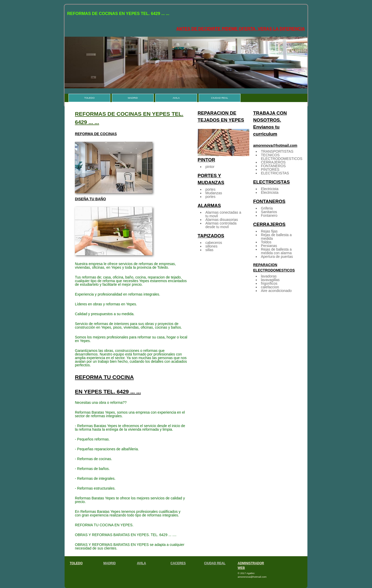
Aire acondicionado (276, 291)
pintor (210, 167)
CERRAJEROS (273, 162)
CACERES (178, 563)
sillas (209, 250)
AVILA (176, 98)
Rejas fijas (269, 231)
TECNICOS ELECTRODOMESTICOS (282, 157)
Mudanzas (214, 193)
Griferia (267, 208)
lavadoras (269, 276)
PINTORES (270, 169)
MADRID (133, 98)
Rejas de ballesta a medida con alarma (276, 251)
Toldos (266, 242)
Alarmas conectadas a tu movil (223, 214)
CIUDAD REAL (220, 98)
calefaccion (270, 287)
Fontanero (269, 215)
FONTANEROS (273, 166)
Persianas (269, 246)
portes (210, 189)
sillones (211, 246)
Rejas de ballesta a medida (276, 237)
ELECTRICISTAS (275, 173)
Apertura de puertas (277, 257)
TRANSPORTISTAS (277, 151)
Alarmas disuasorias (222, 220)
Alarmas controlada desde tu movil (221, 225)
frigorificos (269, 283)
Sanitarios (269, 212)
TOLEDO (89, 98)
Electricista (270, 189)
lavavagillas (270, 280)
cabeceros (214, 243)
